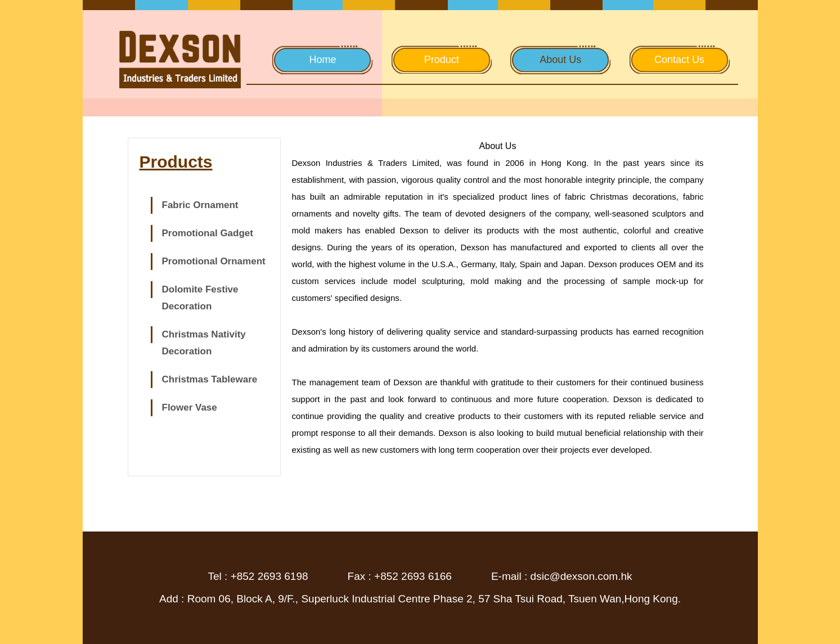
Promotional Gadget (208, 233)
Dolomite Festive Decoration (200, 298)
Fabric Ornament (200, 205)
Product (442, 60)
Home (322, 60)
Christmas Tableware (210, 379)
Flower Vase (190, 407)
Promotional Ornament (214, 261)
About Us (560, 60)
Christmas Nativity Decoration (204, 343)
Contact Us (679, 60)
